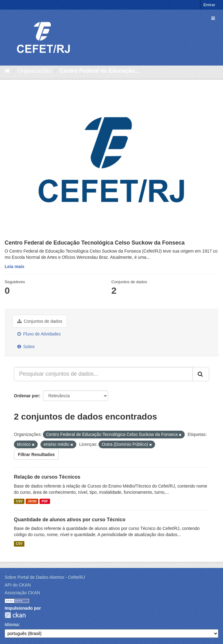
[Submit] (201, 374)
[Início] (7, 71)
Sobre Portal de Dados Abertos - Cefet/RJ (45, 577)
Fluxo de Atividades (39, 334)
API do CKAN (18, 585)
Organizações (35, 71)
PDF (45, 501)
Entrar (209, 5)
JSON (32, 501)
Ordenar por (26, 396)
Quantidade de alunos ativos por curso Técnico (70, 520)
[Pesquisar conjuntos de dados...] (103, 374)
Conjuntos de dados (40, 321)
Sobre (26, 347)
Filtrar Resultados (36, 454)
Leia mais (15, 267)
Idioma (12, 625)
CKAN (15, 615)
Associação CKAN (22, 593)
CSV (19, 501)
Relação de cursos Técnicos (47, 477)
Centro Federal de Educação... (99, 71)
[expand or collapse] (213, 18)
